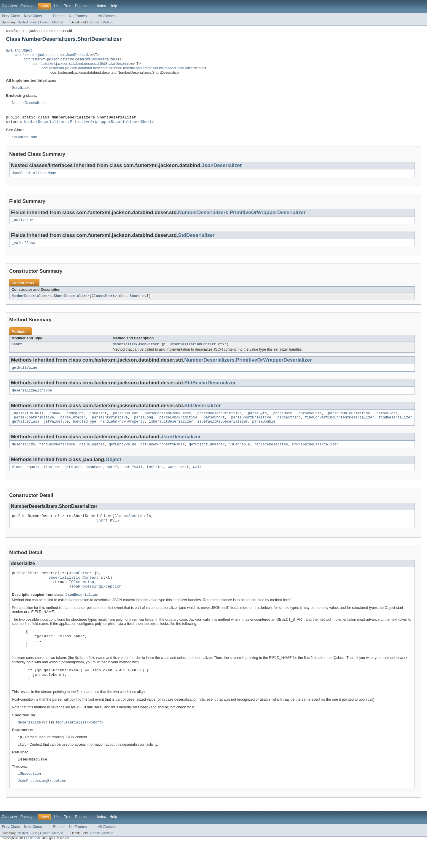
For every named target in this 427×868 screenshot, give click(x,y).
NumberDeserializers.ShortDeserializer (51, 300)
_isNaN (54, 419)
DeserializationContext (193, 349)
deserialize (124, 349)
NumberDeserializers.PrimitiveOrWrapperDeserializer (81, 123)
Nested (23, 22)
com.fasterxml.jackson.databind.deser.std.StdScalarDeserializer (83, 64)
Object (113, 467)
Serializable (21, 88)
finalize (52, 476)
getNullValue (24, 373)
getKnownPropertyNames (163, 452)
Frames (59, 16)
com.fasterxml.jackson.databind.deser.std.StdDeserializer (70, 59)
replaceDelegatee (271, 452)
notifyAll (133, 476)
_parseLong (142, 424)
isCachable (239, 452)
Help (113, 6)
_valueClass (23, 246)
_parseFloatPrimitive (33, 424)
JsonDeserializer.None (34, 175)
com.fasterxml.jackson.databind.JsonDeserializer (54, 55)
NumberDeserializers (29, 103)
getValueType (56, 429)
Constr (45, 22)
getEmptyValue (122, 452)
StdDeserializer (196, 238)
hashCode (94, 476)
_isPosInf (97, 419)
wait (172, 476)
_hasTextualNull (28, 419)
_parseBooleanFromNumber (167, 419)
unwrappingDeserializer (315, 452)
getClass (73, 476)
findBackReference (57, 452)
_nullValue (22, 223)
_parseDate (282, 419)
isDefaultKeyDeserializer (223, 429)
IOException (81, 595)
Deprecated (84, 6)
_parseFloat (386, 419)
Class (97, 300)
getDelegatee (92, 452)
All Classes (107, 16)
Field (34, 22)
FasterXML (34, 863)
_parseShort (213, 424)
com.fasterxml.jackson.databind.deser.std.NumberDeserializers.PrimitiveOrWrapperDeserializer (118, 68)
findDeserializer (396, 424)
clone (17, 476)
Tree (68, 6)
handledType (85, 429)
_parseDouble (309, 419)
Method (58, 22)
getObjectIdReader (207, 452)
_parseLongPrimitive (177, 424)
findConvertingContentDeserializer (340, 424)
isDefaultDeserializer (171, 429)
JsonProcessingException (95, 600)
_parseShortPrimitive (250, 424)
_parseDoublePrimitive (348, 419)
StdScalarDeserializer (210, 388)
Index (101, 6)
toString (155, 476)
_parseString (288, 424)
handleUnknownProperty (123, 429)
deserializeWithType (32, 396)
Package (27, 6)
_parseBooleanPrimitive (218, 419)
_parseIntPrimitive (109, 424)
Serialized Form (24, 139)
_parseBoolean (125, 419)
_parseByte (256, 419)
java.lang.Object (19, 50)
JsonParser (148, 349)
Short (200, 68)
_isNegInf (74, 419)
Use (57, 6)
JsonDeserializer (222, 167)
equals (33, 476)
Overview (9, 6)
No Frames (78, 16)
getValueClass (26, 429)
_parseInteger (72, 424)
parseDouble (264, 429)
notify (113, 476)
